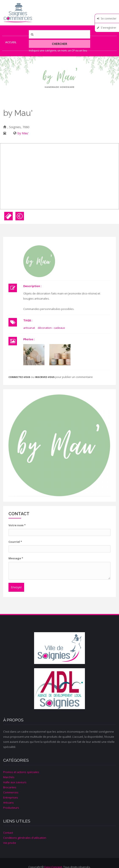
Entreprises (14, 72)
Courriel (15, 542)
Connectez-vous (19, 377)
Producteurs (15, 101)
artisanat (29, 328)
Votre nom (17, 525)
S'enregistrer (109, 28)
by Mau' (23, 133)
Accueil (11, 42)
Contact (12, 116)
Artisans (12, 87)
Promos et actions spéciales (21, 772)
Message (16, 558)
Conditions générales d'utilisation (25, 838)
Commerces (14, 57)
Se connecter (109, 18)
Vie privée (10, 843)
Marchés (9, 777)
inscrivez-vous (45, 377)
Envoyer (16, 587)
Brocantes (10, 787)
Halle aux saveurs (15, 782)
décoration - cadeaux (51, 328)
